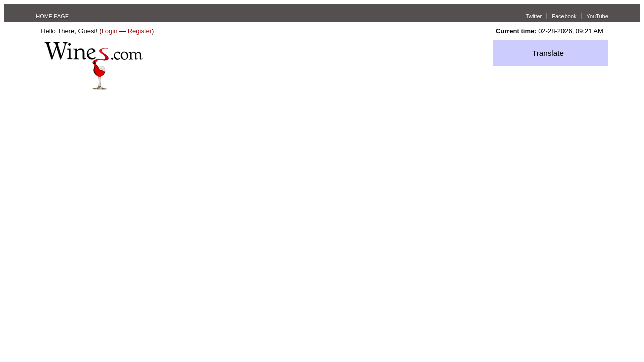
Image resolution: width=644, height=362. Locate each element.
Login (110, 31)
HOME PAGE (52, 16)
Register (140, 31)
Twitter (534, 16)
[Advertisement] (322, 165)
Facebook (564, 16)
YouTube (597, 16)
